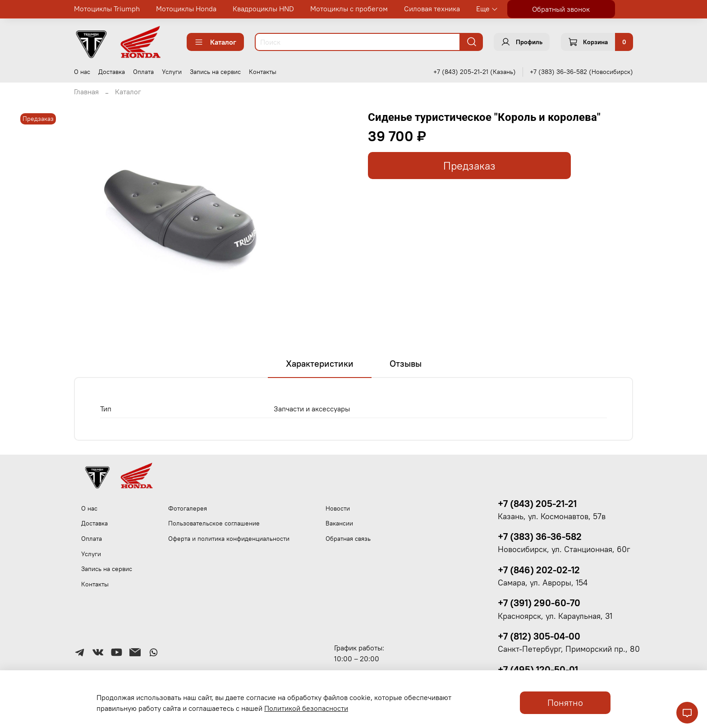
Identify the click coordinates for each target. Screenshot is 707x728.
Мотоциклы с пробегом (349, 9)
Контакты (263, 72)
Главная (86, 92)
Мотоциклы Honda (186, 9)
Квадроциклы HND (263, 9)
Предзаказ (469, 166)
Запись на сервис (215, 72)
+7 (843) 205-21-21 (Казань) (475, 72)
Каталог (215, 42)
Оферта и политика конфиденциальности (229, 539)
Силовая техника (432, 9)
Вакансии (339, 523)
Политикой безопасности (306, 708)
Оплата (143, 72)
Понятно (565, 703)
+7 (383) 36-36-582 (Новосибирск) (581, 72)
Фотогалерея (188, 508)
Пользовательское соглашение (214, 523)
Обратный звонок (561, 9)
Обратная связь (348, 539)
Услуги (172, 72)
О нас (82, 72)
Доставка (112, 72)
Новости (338, 508)
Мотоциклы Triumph (107, 9)
